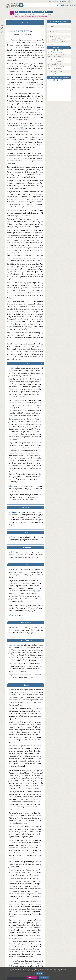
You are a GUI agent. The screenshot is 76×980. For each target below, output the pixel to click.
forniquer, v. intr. (53, 36)
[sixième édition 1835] (34, 13)
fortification (26, 640)
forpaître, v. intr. (56, 42)
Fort (24, 35)
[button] (2, 22)
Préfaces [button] (63, 2)
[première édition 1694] (12, 13)
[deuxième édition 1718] (16, 13)
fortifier (26, 565)
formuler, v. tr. (52, 29)
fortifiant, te (26, 623)
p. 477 (22, 129)
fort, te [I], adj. (57, 50)
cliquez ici (39, 973)
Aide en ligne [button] (53, 2)
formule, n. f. (52, 26)
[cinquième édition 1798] (29, 13)
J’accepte (32, 977)
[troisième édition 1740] (21, 13)
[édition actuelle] (49, 13)
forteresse (26, 547)
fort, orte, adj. (56, 64)
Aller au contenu (13, 2)
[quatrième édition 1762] (25, 13)
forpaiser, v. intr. (56, 39)
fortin (26, 532)
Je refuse (44, 977)
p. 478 (37, 591)
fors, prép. (51, 44)
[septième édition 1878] (38, 13)
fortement (26, 507)
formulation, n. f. (53, 24)
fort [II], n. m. (56, 52)
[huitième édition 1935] (42, 13)
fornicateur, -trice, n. (54, 31)
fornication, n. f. (53, 34)
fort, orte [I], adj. (56, 55)
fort (26, 363)
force (27, 685)
